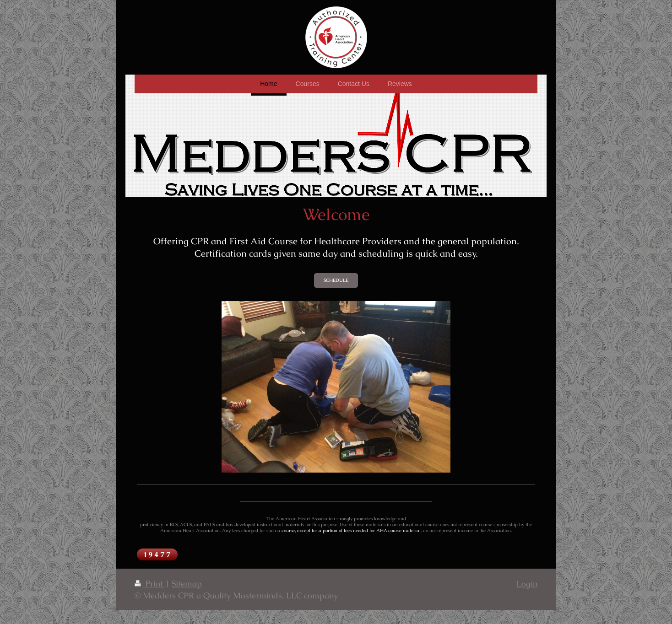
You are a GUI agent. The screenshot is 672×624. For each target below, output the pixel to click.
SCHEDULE (336, 280)
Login (527, 584)
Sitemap (187, 584)
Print (150, 584)
